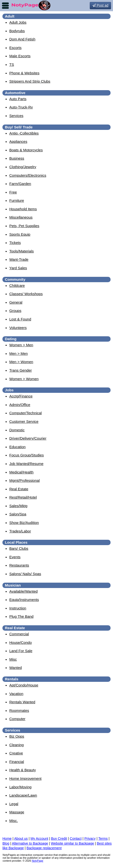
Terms (103, 839)
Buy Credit (59, 839)
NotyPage (38, 861)
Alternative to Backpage (30, 843)
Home (7, 839)
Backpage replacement (44, 848)
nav (5, 6)
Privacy (90, 839)
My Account (39, 839)
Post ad (100, 5)
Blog (6, 843)
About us (21, 839)
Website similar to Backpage (72, 843)
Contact (76, 839)
